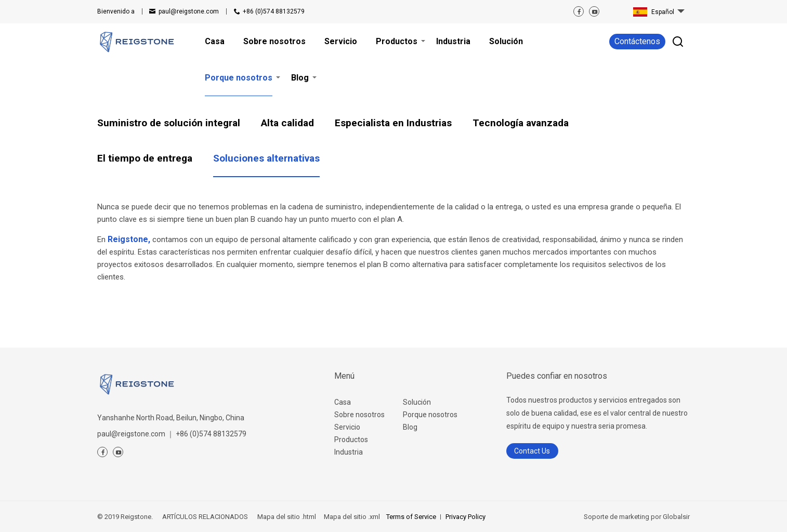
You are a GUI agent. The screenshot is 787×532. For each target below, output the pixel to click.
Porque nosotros (430, 415)
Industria (349, 452)
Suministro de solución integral (169, 123)
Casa (343, 402)
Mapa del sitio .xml (351, 517)
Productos (351, 440)
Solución (417, 402)
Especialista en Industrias (393, 123)
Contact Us (532, 451)
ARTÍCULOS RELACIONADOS (205, 517)
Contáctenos (637, 41)
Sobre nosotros (359, 415)
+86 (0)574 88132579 (274, 11)
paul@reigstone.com (189, 11)
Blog (410, 427)
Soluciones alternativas (266, 158)
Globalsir (676, 517)
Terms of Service (411, 517)
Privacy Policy (465, 517)
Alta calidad (287, 123)
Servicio (347, 427)
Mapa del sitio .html (286, 517)
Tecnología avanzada (521, 123)
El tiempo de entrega (145, 158)
